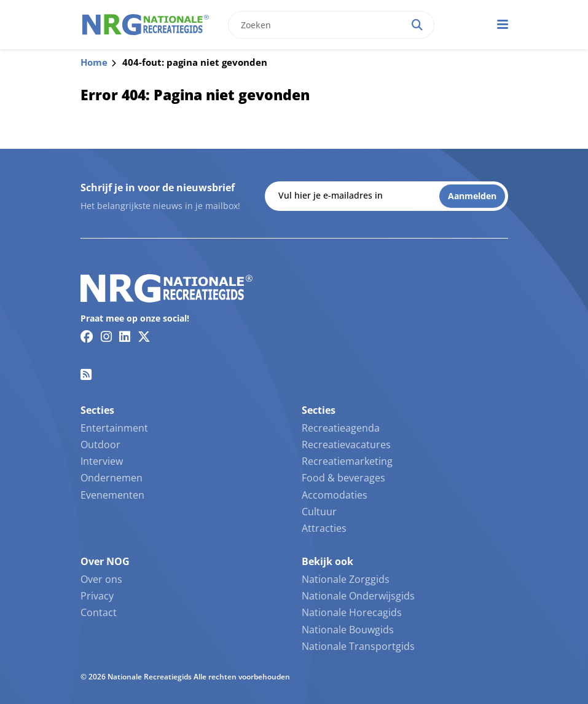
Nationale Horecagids (352, 612)
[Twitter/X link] (144, 336)
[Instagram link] (106, 336)
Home (94, 62)
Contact (99, 612)
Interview (102, 461)
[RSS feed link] (86, 374)
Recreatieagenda (341, 428)
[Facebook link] (87, 336)
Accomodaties (335, 495)
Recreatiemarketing (347, 461)
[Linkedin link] (125, 336)
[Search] (417, 25)
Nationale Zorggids (346, 579)
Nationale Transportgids (358, 646)
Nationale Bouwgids (348, 630)
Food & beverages (343, 478)
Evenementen (112, 495)
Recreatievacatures (346, 445)
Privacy (97, 596)
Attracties (324, 528)
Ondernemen (112, 478)
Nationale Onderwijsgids (358, 596)
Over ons (101, 579)
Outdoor (100, 445)
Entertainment (114, 428)
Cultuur (319, 512)
